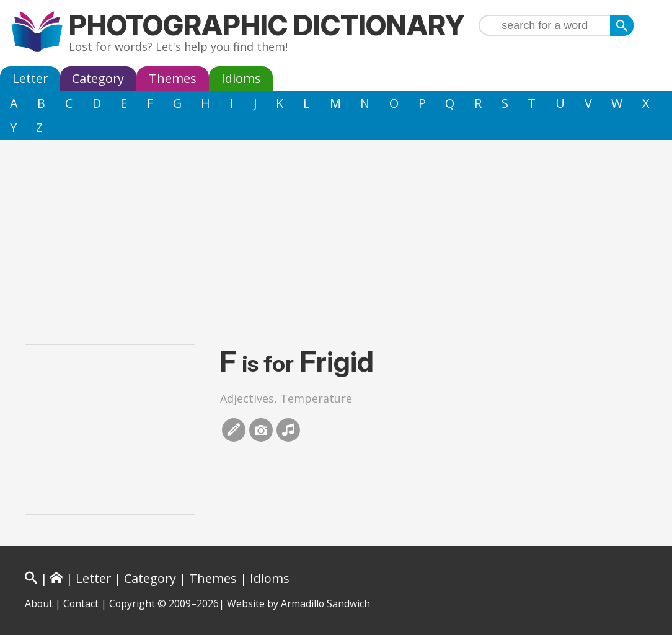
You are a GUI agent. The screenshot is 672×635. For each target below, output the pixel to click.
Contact (81, 603)
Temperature (316, 398)
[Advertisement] (336, 233)
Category (98, 78)
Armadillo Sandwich (325, 603)
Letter (30, 78)
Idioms (241, 78)
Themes (173, 78)
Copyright (132, 603)
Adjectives (247, 398)
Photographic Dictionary (267, 25)
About (39, 603)
